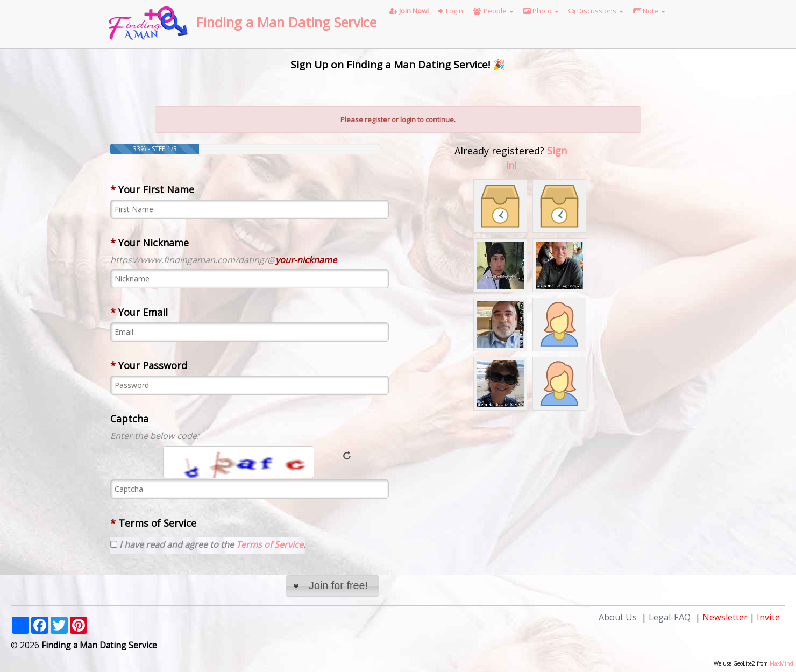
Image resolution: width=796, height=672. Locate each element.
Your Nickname (150, 243)
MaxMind (781, 663)
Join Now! (409, 11)
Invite (768, 617)
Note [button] (649, 11)
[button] (332, 586)
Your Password (149, 365)
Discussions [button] (596, 11)
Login (451, 11)
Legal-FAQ (670, 617)
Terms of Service (153, 523)
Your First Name (152, 189)
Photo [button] (541, 11)
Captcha (129, 419)
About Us (618, 617)
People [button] (493, 11)
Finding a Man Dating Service (286, 22)
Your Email (139, 312)
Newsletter (725, 617)
